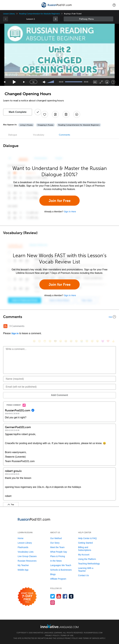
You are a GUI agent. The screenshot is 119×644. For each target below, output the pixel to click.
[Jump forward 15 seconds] (24, 82)
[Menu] (5, 5)
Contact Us (83, 575)
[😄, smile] (34, 341)
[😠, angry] (61, 341)
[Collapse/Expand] (59, 317)
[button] (114, 5)
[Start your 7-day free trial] (27, 597)
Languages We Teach (61, 565)
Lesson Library (9, 14)
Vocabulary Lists (26, 552)
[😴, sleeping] (92, 341)
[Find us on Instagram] (53, 602)
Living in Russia (26, 125)
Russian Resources (27, 561)
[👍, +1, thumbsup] (113, 341)
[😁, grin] (45, 341)
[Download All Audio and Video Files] (77, 114)
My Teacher (23, 565)
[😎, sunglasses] (55, 341)
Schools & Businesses (61, 570)
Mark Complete (18, 112)
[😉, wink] (76, 341)
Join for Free (60, 201)
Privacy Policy (52, 635)
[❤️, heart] (108, 341)
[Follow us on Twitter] (53, 596)
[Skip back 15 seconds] (5, 82)
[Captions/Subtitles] (95, 82)
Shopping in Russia (45, 125)
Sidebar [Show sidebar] (88, 19)
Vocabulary (39, 135)
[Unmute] (44, 82)
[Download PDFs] (66, 114)
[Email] (59, 387)
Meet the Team (57, 547)
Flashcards (23, 547)
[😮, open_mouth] (97, 341)
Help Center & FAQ (87, 538)
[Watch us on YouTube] (59, 596)
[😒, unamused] (50, 341)
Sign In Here (70, 212)
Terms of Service (91, 638)
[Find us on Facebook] (65, 596)
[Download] (107, 82)
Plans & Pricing (58, 556)
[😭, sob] (82, 341)
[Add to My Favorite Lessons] (45, 114)
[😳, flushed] (40, 341)
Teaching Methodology (89, 564)
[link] (55, 19)
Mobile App (23, 570)
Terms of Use (67, 635)
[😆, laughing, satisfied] (66, 341)
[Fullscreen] (101, 82)
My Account (84, 555)
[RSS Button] (5, 326)
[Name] (59, 379)
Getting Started (85, 543)
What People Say (59, 552)
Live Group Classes (27, 556)
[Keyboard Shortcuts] (113, 82)
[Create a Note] (55, 114)
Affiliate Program (58, 579)
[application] (59, 55)
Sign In (15, 333)
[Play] (14, 82)
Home (21, 538)
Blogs (53, 574)
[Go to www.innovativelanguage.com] (59, 626)
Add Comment (59, 395)
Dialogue (13, 135)
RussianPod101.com (93, 633)
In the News (56, 561)
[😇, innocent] (87, 341)
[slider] (51, 82)
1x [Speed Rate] (33, 82)
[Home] (57, 7)
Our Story (55, 543)
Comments (64, 135)
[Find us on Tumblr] (71, 596)
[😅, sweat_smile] (71, 341)
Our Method (56, 538)
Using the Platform (87, 559)
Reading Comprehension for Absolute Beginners (40, 14)
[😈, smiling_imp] (103, 341)
